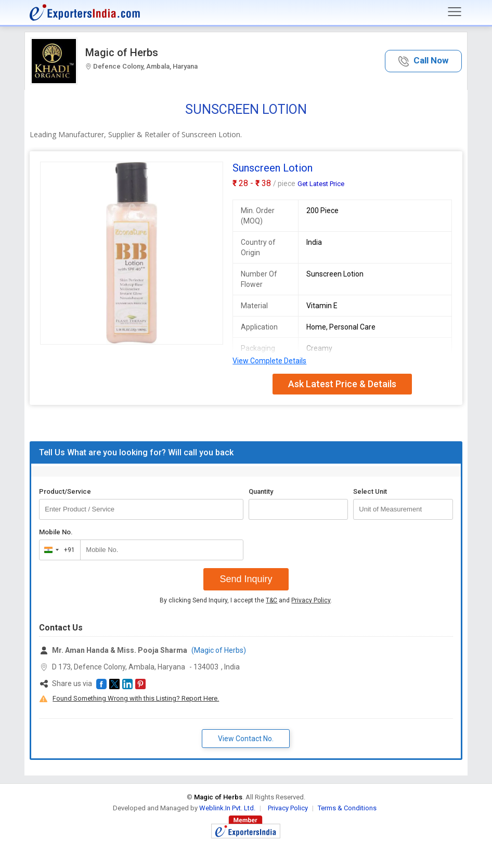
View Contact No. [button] (246, 739)
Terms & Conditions (347, 808)
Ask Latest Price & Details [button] (342, 384)
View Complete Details (269, 361)
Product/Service (65, 491)
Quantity (261, 491)
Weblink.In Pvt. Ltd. (227, 808)
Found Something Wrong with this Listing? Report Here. (136, 698)
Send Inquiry (246, 579)
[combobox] (57, 550)
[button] (423, 61)
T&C (271, 600)
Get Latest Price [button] (321, 184)
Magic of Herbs (122, 52)
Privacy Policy (311, 600)
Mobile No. (56, 532)
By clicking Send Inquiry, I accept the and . (246, 600)
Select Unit (370, 491)
